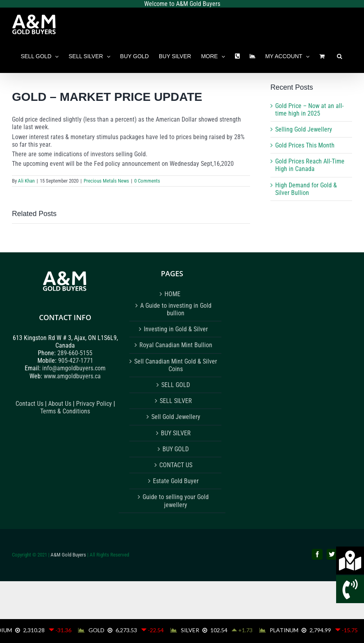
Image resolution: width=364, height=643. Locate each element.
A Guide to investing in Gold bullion (176, 309)
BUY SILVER (176, 433)
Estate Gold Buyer (176, 481)
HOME (172, 294)
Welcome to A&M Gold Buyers (182, 4)
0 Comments (147, 181)
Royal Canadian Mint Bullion (176, 345)
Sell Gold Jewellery (176, 417)
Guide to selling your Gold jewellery (176, 501)
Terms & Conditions (65, 411)
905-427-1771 (76, 361)
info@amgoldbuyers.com (74, 368)
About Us (60, 404)
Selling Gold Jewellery (304, 129)
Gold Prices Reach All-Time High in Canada (310, 165)
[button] (340, 56)
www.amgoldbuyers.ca (72, 376)
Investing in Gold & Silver (176, 329)
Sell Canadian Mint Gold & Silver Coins (176, 365)
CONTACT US (176, 465)
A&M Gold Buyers (68, 555)
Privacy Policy (95, 404)
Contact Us (29, 404)
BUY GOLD (176, 449)
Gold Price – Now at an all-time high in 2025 (309, 110)
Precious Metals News (106, 181)
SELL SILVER (176, 401)
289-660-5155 (75, 353)
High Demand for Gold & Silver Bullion (306, 189)
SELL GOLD (176, 385)
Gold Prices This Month (305, 145)
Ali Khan (26, 181)
